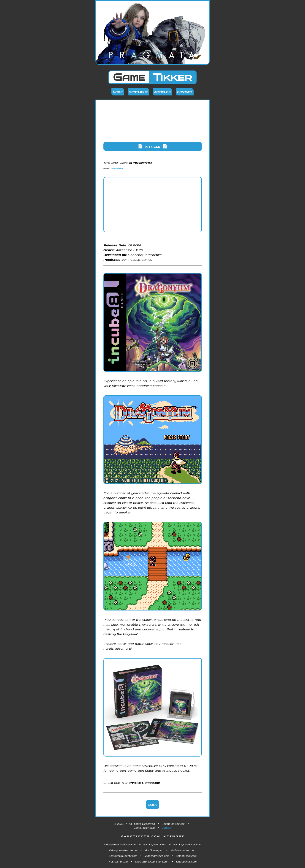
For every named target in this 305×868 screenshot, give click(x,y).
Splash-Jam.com (186, 856)
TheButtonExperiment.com (152, 861)
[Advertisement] (153, 125)
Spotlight (138, 92)
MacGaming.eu (154, 850)
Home (118, 92)
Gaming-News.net (155, 844)
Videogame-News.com (123, 850)
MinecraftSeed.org (157, 856)
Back (152, 804)
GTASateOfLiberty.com (123, 856)
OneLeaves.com (186, 861)
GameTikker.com (144, 828)
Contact (185, 92)
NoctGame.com (118, 861)
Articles (162, 92)
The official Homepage (140, 783)
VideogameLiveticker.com (120, 844)
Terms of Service (173, 824)
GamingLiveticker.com (187, 844)
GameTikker (117, 168)
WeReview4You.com (183, 850)
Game (152, 77)
